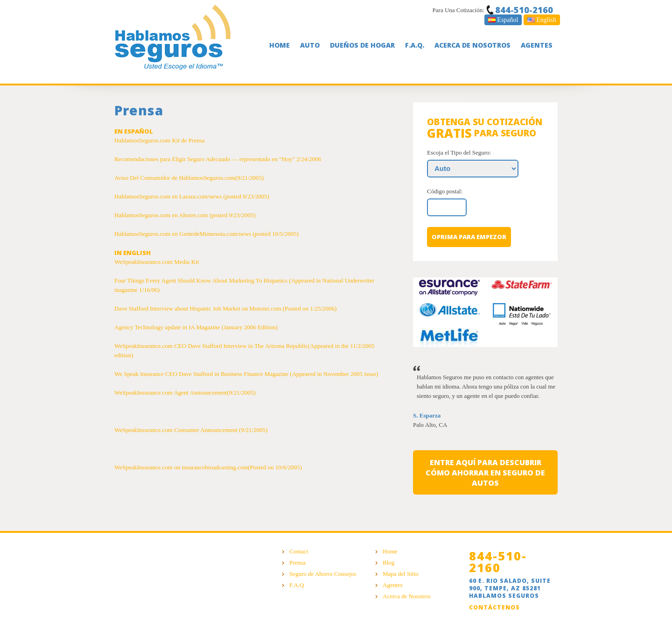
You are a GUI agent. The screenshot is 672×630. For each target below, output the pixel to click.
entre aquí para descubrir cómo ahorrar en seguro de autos (485, 473)
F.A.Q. (415, 45)
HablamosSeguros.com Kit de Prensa (160, 140)
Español (503, 20)
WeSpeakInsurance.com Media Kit (157, 262)
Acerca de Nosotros (407, 596)
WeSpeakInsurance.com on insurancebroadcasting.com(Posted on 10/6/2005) (208, 467)
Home (280, 45)
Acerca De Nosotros (472, 45)
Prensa (297, 563)
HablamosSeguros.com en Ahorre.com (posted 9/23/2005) (185, 215)
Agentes (537, 45)
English (542, 20)
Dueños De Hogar (362, 45)
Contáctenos (494, 607)
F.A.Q (297, 585)
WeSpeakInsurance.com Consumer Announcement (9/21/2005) (191, 430)
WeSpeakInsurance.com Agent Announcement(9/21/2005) (185, 393)
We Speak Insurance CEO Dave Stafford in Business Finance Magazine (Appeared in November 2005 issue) (246, 374)
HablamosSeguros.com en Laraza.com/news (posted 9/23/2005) (192, 196)
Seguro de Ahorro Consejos (323, 574)
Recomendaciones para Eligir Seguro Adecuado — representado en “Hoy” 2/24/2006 (218, 159)
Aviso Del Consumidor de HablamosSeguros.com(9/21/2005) (189, 178)
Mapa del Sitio (401, 574)
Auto (310, 45)
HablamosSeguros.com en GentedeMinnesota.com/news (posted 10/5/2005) (206, 234)
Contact (299, 551)
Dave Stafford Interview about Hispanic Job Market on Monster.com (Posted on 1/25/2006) (225, 308)
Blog (388, 563)
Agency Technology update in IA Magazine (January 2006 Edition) (196, 327)
